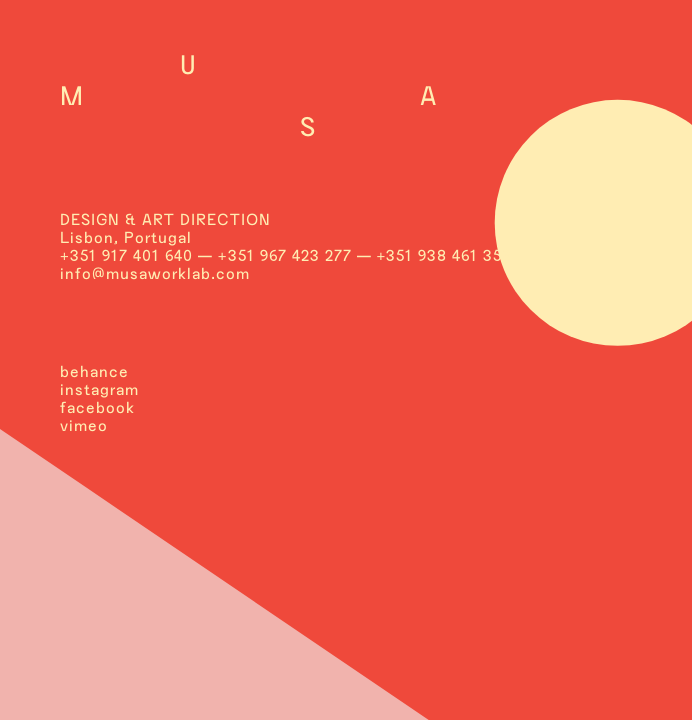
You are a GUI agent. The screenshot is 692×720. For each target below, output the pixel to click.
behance (94, 371)
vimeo (84, 425)
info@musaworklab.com (155, 273)
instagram (99, 389)
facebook (97, 407)
